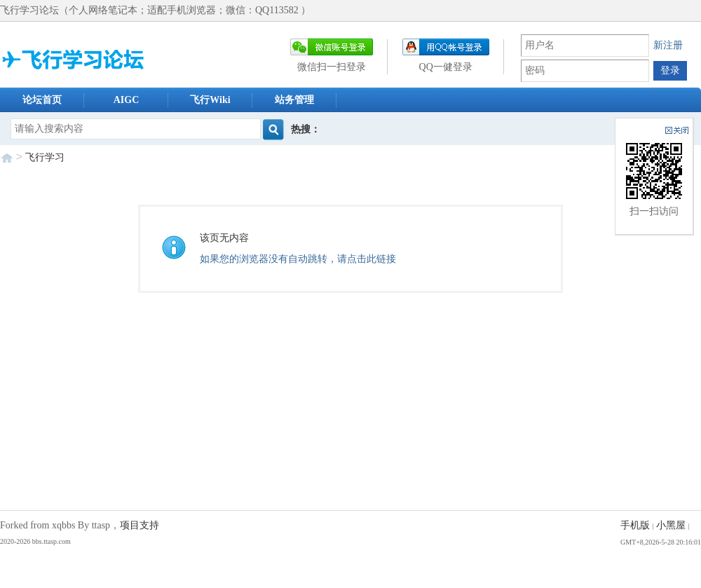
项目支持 (139, 525)
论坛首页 (42, 100)
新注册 (668, 45)
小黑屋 (671, 525)
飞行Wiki (210, 100)
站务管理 (294, 100)
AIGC (127, 100)
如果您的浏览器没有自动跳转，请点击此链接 (298, 259)
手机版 (635, 525)
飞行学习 (45, 157)
